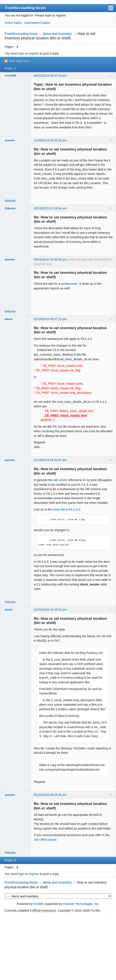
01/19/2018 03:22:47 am (50, 460)
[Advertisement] (58, 947)
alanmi (9, 319)
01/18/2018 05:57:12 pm (50, 319)
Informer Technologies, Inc (81, 904)
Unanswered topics (37, 23)
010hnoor (10, 208)
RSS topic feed (19, 61)
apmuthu (10, 140)
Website (10, 201)
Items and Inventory (57, 34)
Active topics (13, 23)
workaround (69, 284)
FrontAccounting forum (26, 8)
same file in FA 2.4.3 (67, 509)
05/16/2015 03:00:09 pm (50, 259)
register (34, 53)
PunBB (38, 904)
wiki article (60, 480)
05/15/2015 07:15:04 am (50, 208)
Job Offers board (45, 840)
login (21, 53)
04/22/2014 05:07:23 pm (50, 76)
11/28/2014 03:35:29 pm (50, 140)
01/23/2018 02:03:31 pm (50, 610)
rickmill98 (10, 76)
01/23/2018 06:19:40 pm (50, 795)
